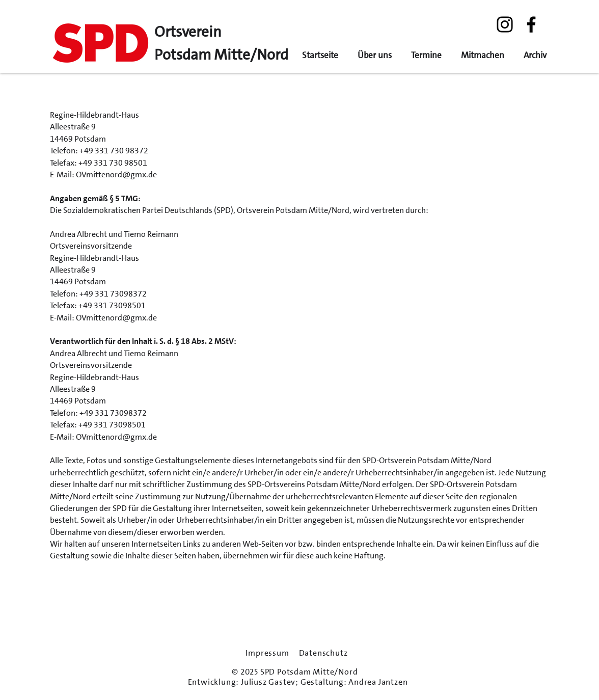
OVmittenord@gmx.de (116, 174)
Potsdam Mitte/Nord (221, 55)
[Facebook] (531, 24)
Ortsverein (188, 32)
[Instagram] (505, 24)
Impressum (267, 653)
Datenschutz (323, 653)
